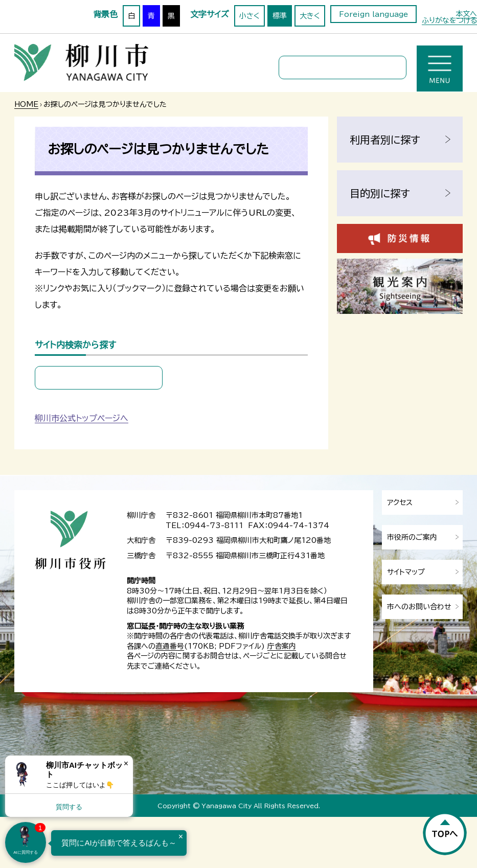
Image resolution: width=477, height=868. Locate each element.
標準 (280, 16)
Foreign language (373, 14)
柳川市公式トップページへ (82, 418)
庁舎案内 (282, 646)
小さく (249, 16)
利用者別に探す (385, 140)
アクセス (400, 502)
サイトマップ (406, 572)
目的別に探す (380, 193)
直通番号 (170, 646)
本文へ (466, 14)
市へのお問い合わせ (419, 607)
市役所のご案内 (412, 537)
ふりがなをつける (449, 20)
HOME (26, 104)
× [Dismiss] (126, 763)
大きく (310, 16)
